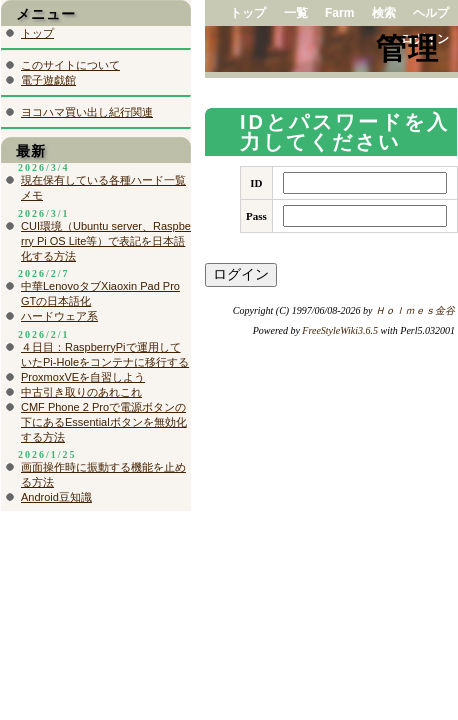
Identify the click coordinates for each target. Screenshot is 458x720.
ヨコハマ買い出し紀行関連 (87, 112)
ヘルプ (431, 13)
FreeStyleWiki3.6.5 (340, 330)
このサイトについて (70, 65)
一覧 (296, 13)
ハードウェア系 (59, 316)
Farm (339, 13)
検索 (384, 13)
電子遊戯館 (48, 80)
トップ (248, 13)
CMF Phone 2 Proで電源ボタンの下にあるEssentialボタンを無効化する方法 (104, 422)
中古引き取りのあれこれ (81, 392)
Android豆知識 (56, 497)
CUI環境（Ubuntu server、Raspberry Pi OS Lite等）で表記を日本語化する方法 (106, 241)
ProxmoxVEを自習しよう (83, 377)
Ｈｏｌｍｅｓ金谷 (415, 310)
